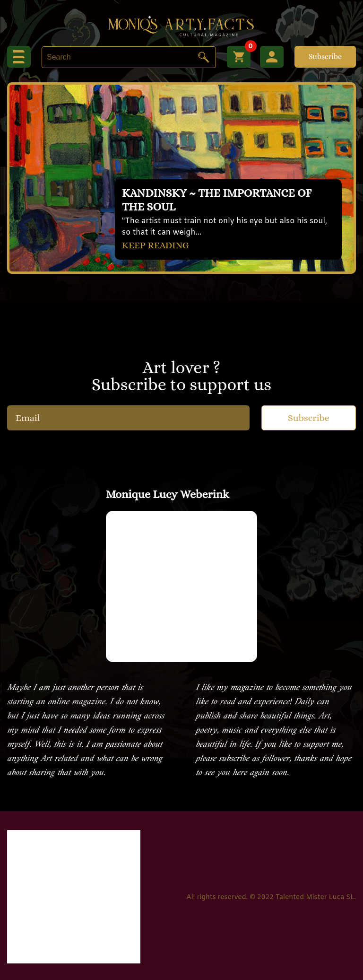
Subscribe (325, 57)
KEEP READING (156, 245)
